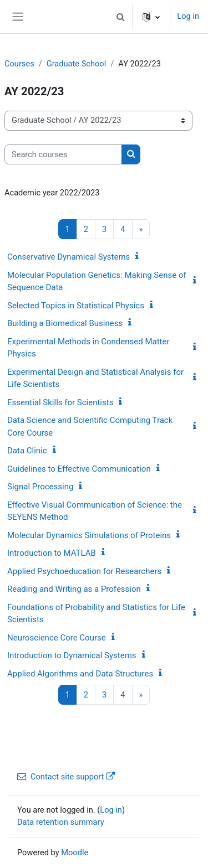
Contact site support (66, 777)
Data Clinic (27, 451)
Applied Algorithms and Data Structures (80, 674)
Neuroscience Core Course (57, 638)
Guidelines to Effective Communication (79, 469)
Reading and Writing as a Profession (74, 589)
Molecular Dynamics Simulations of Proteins (89, 535)
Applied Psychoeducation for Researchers (84, 571)
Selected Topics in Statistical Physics (76, 306)
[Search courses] (63, 154)
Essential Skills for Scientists (60, 402)
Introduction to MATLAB (52, 553)
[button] (120, 17)
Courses (19, 64)
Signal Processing (40, 487)
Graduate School (77, 64)
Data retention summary (61, 822)
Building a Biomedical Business (65, 323)
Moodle (75, 852)
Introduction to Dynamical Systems (72, 655)
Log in (188, 16)
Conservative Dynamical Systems (69, 257)
